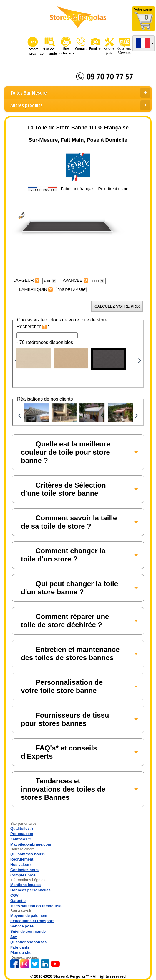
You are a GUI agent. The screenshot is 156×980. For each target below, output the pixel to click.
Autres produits (80, 105)
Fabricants (20, 947)
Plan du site (21, 953)
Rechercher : (33, 327)
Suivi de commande (28, 931)
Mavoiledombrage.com (31, 844)
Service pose (22, 926)
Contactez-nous (24, 870)
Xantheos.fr (21, 839)
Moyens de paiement (29, 916)
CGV (14, 895)
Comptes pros (23, 875)
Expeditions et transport (32, 921)
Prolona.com (22, 834)
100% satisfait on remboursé (36, 906)
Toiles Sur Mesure (80, 93)
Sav (14, 937)
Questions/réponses (28, 942)
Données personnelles (30, 890)
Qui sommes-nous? (28, 854)
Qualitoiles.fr (22, 828)
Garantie (18, 901)
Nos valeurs (21, 865)
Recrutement (22, 859)
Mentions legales (25, 885)
